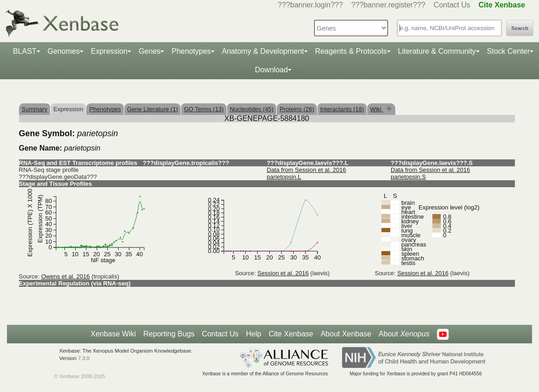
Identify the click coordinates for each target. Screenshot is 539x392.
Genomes (64, 51)
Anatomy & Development (263, 51)
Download (271, 70)
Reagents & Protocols (351, 51)
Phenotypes (191, 51)
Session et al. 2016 (283, 273)
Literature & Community (437, 51)
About (404, 334)
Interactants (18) (342, 109)
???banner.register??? (388, 5)
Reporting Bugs (169, 334)
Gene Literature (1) (152, 109)
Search (520, 28)
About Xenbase (346, 334)
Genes (149, 51)
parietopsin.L (284, 177)
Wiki (376, 109)
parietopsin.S (408, 177)
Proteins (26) (297, 109)
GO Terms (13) (204, 109)
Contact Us (452, 5)
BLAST (25, 51)
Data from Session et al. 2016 (307, 170)
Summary (35, 109)
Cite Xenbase (291, 334)
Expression (109, 51)
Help (254, 334)
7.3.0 (84, 358)
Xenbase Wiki (113, 334)
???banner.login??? (310, 5)
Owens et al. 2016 (66, 276)
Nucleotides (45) (252, 109)
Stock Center (508, 51)
